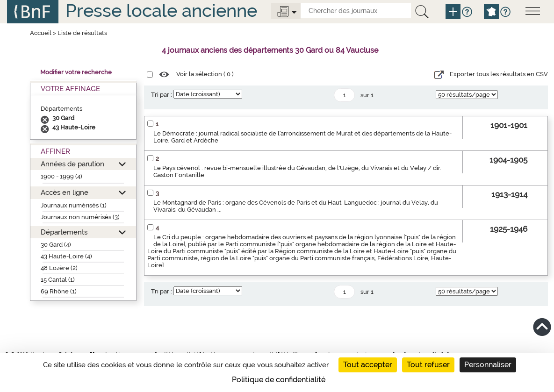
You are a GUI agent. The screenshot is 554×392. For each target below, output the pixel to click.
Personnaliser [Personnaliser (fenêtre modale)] (488, 365)
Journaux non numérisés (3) (80, 217)
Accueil (41, 33)
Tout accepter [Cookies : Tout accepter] (368, 365)
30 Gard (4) (56, 245)
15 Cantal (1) (58, 280)
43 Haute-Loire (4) (66, 256)
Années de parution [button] (72, 164)
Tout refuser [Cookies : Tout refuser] (428, 365)
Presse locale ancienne (161, 11)
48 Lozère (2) (59, 268)
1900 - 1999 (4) (61, 176)
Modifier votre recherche (76, 72)
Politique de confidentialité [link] (279, 380)
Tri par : (162, 95)
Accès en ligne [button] (65, 192)
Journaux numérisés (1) (74, 205)
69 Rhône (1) (59, 291)
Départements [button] (64, 232)
